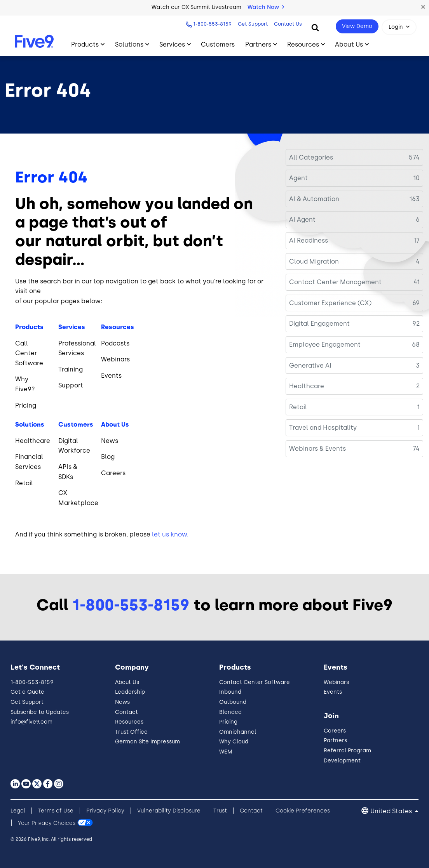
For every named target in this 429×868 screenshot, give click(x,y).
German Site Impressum (147, 742)
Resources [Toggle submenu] (303, 44)
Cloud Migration (314, 261)
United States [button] (392, 811)
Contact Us (287, 24)
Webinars (336, 682)
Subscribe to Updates (40, 712)
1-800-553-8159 (212, 24)
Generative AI (310, 365)
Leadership (130, 692)
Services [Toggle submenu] (172, 44)
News (122, 702)
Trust (220, 811)
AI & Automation (314, 199)
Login (396, 27)
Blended (230, 712)
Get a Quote (27, 692)
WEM (226, 752)
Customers (218, 44)
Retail (298, 407)
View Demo (357, 26)
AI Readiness (309, 240)
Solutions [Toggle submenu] (129, 44)
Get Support (252, 24)
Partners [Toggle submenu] (258, 44)
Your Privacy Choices (47, 823)
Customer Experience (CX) (330, 303)
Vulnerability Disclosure (169, 811)
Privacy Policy (105, 811)
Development (342, 761)
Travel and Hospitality (323, 428)
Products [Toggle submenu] (85, 44)
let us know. (170, 534)
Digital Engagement (319, 324)
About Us (127, 682)
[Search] (315, 27)
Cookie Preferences (303, 811)
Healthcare (307, 386)
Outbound (233, 702)
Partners (335, 740)
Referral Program (347, 751)
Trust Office (131, 732)
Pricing (228, 722)
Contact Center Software (255, 682)
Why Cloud (234, 742)
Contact (126, 712)
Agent (298, 178)
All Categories (311, 157)
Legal (18, 811)
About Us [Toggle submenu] (349, 44)
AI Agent (302, 220)
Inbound (230, 692)
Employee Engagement (325, 345)
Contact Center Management (335, 282)
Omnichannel (238, 732)
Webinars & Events (317, 449)
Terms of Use (56, 811)
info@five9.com (31, 722)
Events (333, 692)
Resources (129, 722)
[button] (423, 7)
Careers (335, 731)
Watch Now (266, 7)
